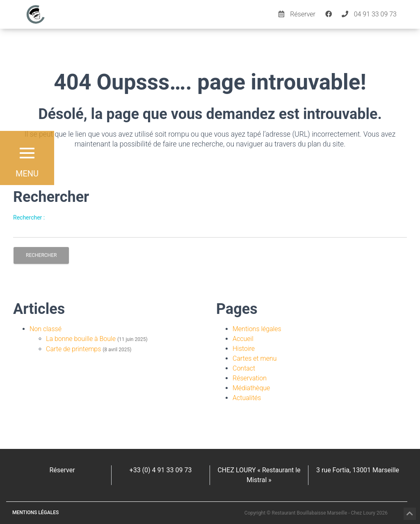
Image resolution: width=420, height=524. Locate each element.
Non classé (46, 329)
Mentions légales (257, 329)
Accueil (243, 339)
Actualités (247, 398)
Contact (244, 368)
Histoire (244, 349)
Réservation (250, 378)
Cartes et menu (255, 358)
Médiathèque (251, 388)
